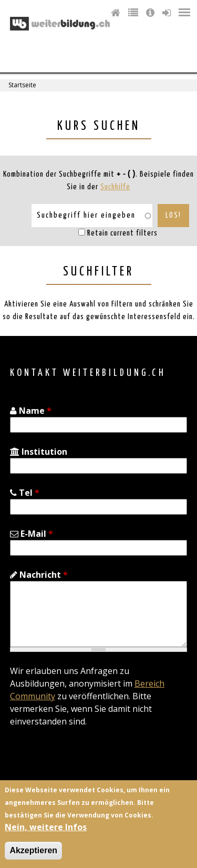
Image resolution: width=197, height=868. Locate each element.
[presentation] (90, 761)
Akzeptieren (33, 850)
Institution (39, 452)
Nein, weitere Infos (46, 827)
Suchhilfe (115, 187)
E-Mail (32, 534)
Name (31, 411)
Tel (25, 493)
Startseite (22, 85)
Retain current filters (122, 233)
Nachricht (39, 575)
